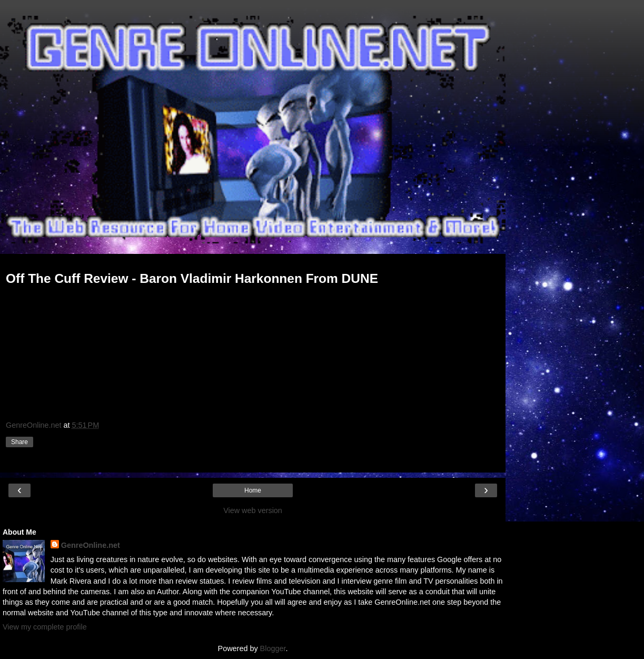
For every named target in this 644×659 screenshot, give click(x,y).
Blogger (273, 648)
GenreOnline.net (91, 545)
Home (253, 490)
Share (19, 442)
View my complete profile (45, 627)
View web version (253, 510)
